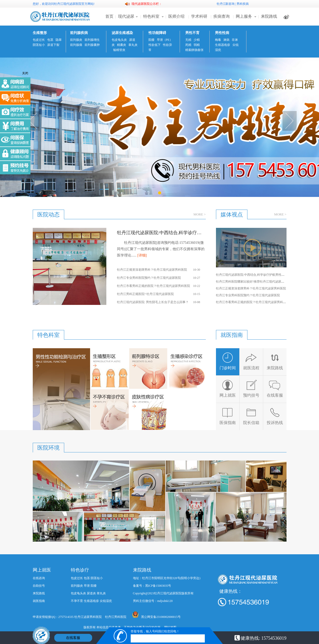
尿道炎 (91, 593)
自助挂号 (39, 586)
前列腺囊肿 (92, 45)
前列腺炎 (76, 40)
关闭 (25, 73)
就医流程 (251, 361)
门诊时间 (228, 361)
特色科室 (151, 16)
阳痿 (152, 40)
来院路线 (269, 16)
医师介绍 (176, 16)
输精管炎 (119, 50)
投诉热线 (275, 416)
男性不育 (192, 33)
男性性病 (222, 33)
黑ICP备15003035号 (158, 586)
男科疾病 (243, 4)
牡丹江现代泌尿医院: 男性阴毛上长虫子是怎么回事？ (153, 302)
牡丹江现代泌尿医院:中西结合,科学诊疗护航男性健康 (161, 233)
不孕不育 (77, 601)
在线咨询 (39, 578)
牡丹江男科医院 (116, 617)
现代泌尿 (126, 16)
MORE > (199, 214)
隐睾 (59, 40)
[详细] (142, 255)
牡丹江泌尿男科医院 (88, 617)
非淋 (235, 40)
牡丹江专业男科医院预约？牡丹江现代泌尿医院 (149, 278)
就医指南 (39, 601)
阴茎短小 (39, 45)
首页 (109, 16)
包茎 (50, 40)
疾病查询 (222, 16)
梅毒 (218, 40)
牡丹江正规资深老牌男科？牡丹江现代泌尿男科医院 (152, 270)
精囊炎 (122, 45)
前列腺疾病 (79, 33)
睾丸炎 (133, 45)
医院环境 (48, 448)
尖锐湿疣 (106, 601)
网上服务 (244, 16)
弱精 (197, 45)
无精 (188, 40)
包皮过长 (39, 40)
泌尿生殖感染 (122, 33)
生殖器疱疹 (223, 45)
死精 (188, 45)
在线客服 (275, 388)
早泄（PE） (165, 40)
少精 (197, 40)
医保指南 (228, 416)
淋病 (226, 40)
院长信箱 (251, 416)
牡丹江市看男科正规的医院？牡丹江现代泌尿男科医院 (154, 286)
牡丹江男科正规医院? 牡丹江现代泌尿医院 (145, 294)
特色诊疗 (80, 570)
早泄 (87, 586)
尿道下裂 (53, 45)
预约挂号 (251, 388)
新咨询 (230, 4)
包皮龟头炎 (119, 40)
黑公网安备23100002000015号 (156, 615)
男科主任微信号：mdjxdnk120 (153, 601)
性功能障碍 (157, 33)
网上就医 (228, 388)
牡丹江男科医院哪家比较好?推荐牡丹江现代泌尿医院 (252, 282)
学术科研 (199, 16)
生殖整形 (40, 33)
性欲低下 (155, 45)
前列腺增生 (92, 40)
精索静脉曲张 (194, 50)
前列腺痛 (76, 45)
